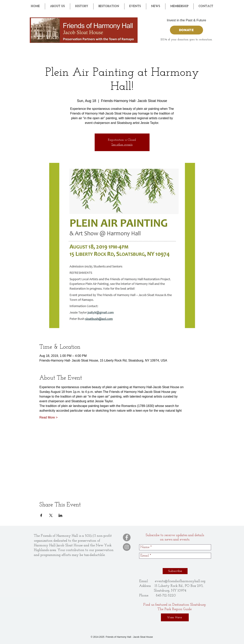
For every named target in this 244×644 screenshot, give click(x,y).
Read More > (49, 417)
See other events (122, 145)
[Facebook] (127, 537)
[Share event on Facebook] (41, 515)
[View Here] (175, 617)
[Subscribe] (175, 571)
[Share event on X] (51, 515)
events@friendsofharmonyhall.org (180, 581)
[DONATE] (186, 30)
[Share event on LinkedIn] (60, 515)
